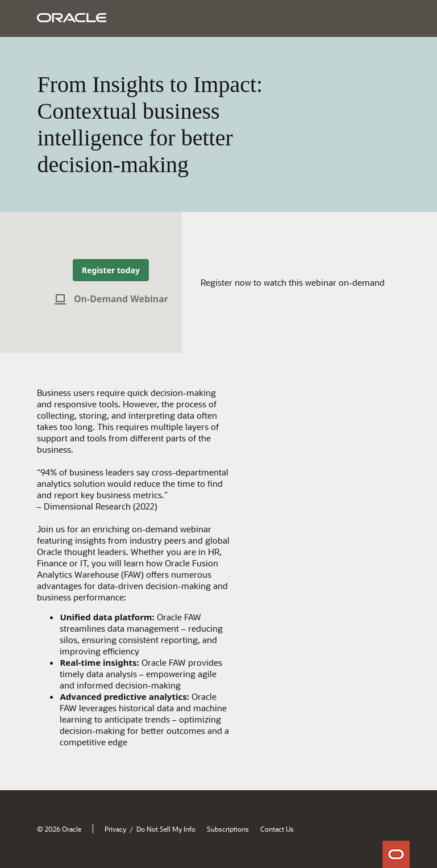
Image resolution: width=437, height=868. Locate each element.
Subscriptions (228, 829)
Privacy (115, 829)
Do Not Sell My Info (166, 829)
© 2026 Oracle (59, 829)
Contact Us (277, 829)
